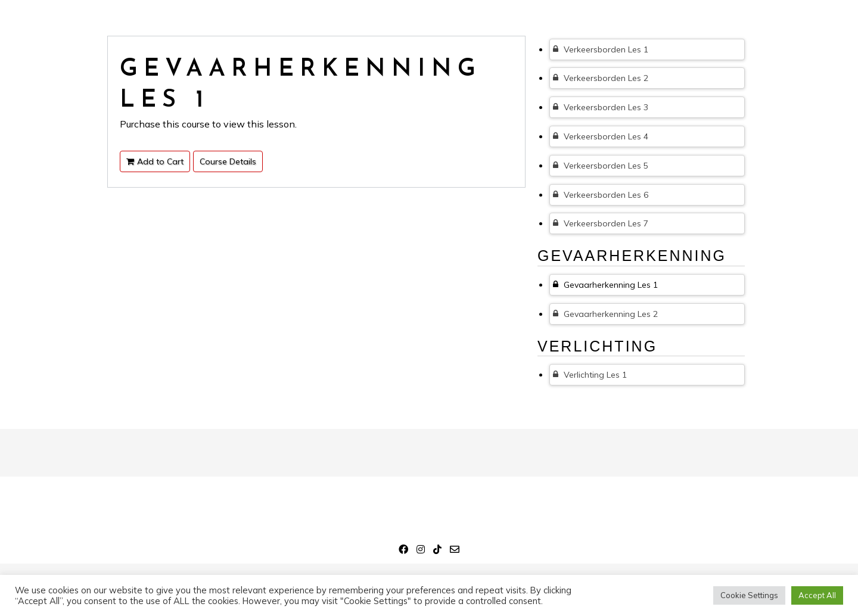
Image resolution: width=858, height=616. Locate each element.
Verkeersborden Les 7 (601, 223)
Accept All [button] (817, 595)
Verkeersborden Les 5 (601, 166)
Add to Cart (155, 161)
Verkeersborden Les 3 (601, 107)
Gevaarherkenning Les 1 (605, 285)
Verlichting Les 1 (590, 375)
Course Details (228, 161)
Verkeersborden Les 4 (601, 136)
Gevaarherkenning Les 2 (605, 314)
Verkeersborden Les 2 (601, 78)
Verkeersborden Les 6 (601, 195)
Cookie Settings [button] (749, 595)
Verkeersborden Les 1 (601, 49)
